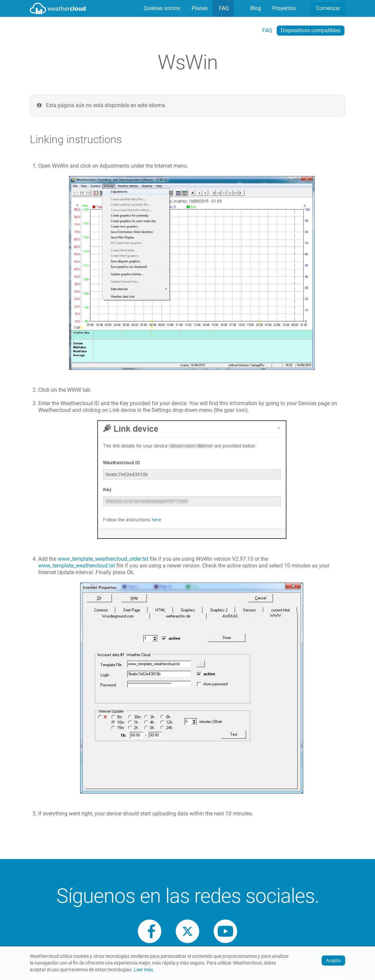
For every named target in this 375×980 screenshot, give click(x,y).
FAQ (223, 8)
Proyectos (283, 8)
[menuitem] (161, 8)
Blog (255, 8)
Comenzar (328, 8)
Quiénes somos (161, 8)
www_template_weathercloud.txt (77, 566)
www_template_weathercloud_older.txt (103, 559)
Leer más (143, 970)
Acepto (333, 961)
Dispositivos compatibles (311, 30)
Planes (199, 8)
